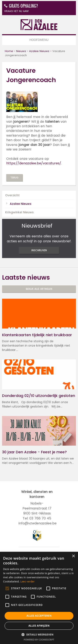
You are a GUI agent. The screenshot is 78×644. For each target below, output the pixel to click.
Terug (14, 178)
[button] (39, 634)
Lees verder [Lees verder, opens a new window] (28, 582)
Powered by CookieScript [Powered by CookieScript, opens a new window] (39, 640)
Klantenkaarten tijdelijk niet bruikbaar (37, 335)
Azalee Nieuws (39, 51)
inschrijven (39, 250)
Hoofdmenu (39, 40)
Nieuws (21, 51)
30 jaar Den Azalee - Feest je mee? (34, 452)
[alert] (39, 598)
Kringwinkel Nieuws (19, 212)
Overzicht (12, 195)
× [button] (73, 556)
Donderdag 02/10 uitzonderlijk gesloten (39, 396)
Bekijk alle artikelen (39, 289)
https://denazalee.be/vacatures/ (34, 163)
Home (9, 51)
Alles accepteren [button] (39, 616)
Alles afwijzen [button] (39, 626)
